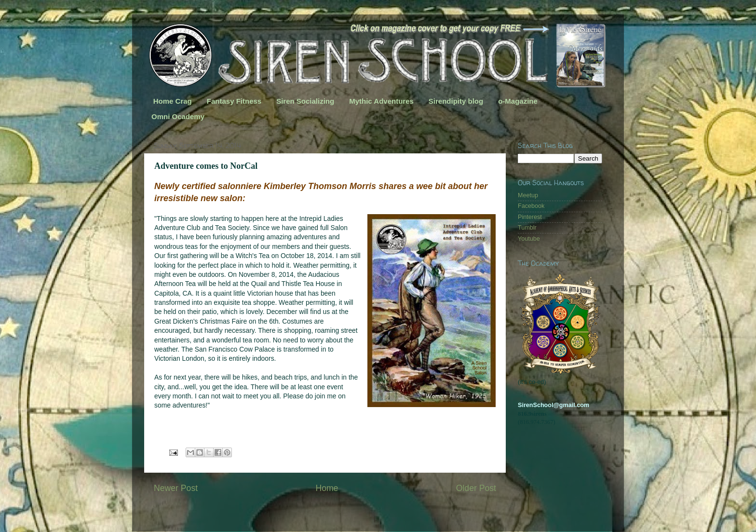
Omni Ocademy (178, 116)
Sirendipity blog (456, 101)
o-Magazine (518, 101)
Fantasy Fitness (234, 101)
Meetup (528, 195)
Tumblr (527, 228)
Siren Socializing (305, 101)
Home (327, 488)
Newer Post (176, 488)
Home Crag (173, 101)
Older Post (476, 488)
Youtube (529, 239)
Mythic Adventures (381, 101)
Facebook (531, 206)
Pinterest (530, 217)
